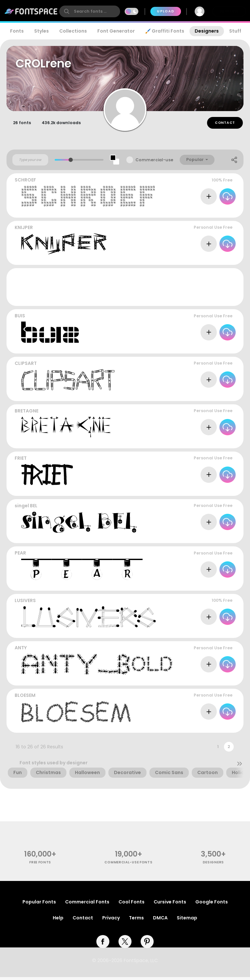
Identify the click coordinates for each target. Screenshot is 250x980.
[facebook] (103, 944)
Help (58, 921)
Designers (207, 31)
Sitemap (187, 921)
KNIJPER (24, 230)
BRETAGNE (27, 413)
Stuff (235, 31)
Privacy (111, 921)
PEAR (20, 556)
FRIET (21, 461)
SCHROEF (25, 183)
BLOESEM (25, 698)
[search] (90, 11)
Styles (42, 31)
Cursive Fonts (170, 905)
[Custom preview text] (30, 163)
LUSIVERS (25, 603)
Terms (136, 921)
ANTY (21, 651)
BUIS (20, 319)
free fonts (40, 865)
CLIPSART (26, 366)
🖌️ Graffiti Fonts (165, 31)
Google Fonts (212, 905)
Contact (225, 126)
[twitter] (125, 944)
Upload (166, 11)
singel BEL (26, 509)
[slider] (71, 163)
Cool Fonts (132, 905)
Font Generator (116, 31)
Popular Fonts (39, 905)
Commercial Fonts (87, 905)
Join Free (229, 11)
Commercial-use (154, 163)
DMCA (160, 921)
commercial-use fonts (128, 865)
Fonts (17, 31)
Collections (73, 31)
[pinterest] (147, 944)
